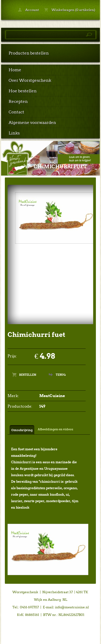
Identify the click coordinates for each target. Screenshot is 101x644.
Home (15, 70)
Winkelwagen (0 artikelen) (70, 10)
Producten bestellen (29, 53)
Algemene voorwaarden (32, 123)
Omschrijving (22, 430)
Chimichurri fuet (60, 167)
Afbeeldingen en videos (55, 429)
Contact (16, 112)
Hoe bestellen (23, 91)
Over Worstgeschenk (30, 81)
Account (28, 10)
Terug (61, 375)
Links (14, 133)
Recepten (18, 102)
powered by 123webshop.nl (51, 637)
